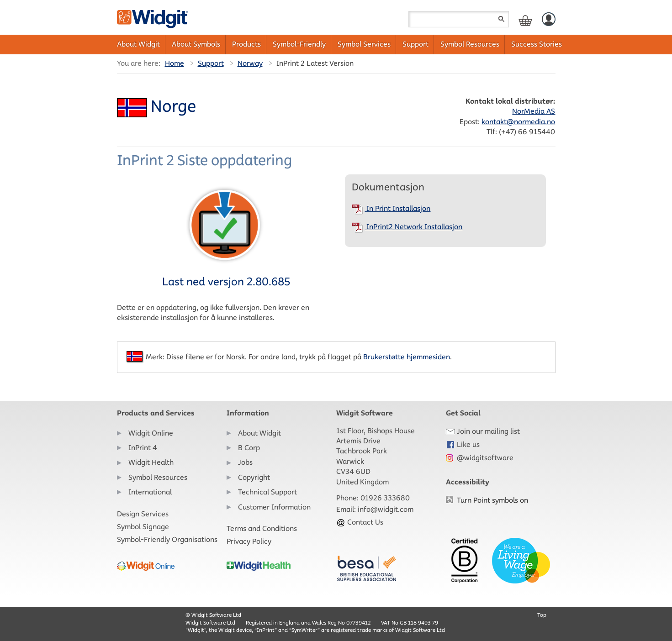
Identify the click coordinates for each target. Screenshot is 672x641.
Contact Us (360, 522)
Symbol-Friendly (299, 44)
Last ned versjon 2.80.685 (226, 236)
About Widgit (138, 44)
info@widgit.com (386, 509)
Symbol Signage (143, 527)
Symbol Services (364, 44)
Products (246, 44)
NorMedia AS (534, 111)
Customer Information (274, 507)
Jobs (245, 462)
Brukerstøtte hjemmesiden (407, 357)
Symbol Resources (470, 44)
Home (175, 63)
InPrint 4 (143, 448)
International (150, 492)
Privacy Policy (249, 541)
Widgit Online (151, 433)
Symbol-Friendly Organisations (167, 539)
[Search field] (459, 19)
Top (542, 615)
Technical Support (267, 492)
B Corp (249, 448)
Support (415, 44)
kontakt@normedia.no (518, 122)
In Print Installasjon (391, 208)
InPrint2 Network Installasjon (407, 227)
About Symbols (196, 44)
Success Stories (537, 44)
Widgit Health (151, 462)
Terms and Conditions (262, 528)
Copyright (254, 477)
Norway (250, 63)
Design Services (143, 514)
